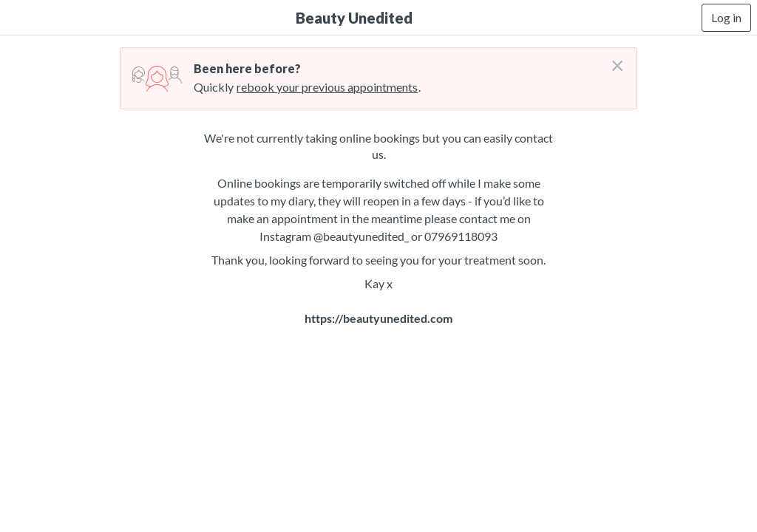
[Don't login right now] (613, 60)
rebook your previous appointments (327, 87)
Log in (726, 17)
